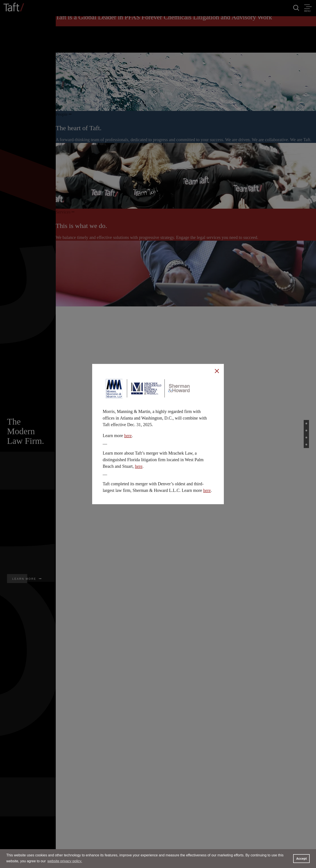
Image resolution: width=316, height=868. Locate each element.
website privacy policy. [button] (65, 861)
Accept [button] (302, 859)
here (128, 436)
